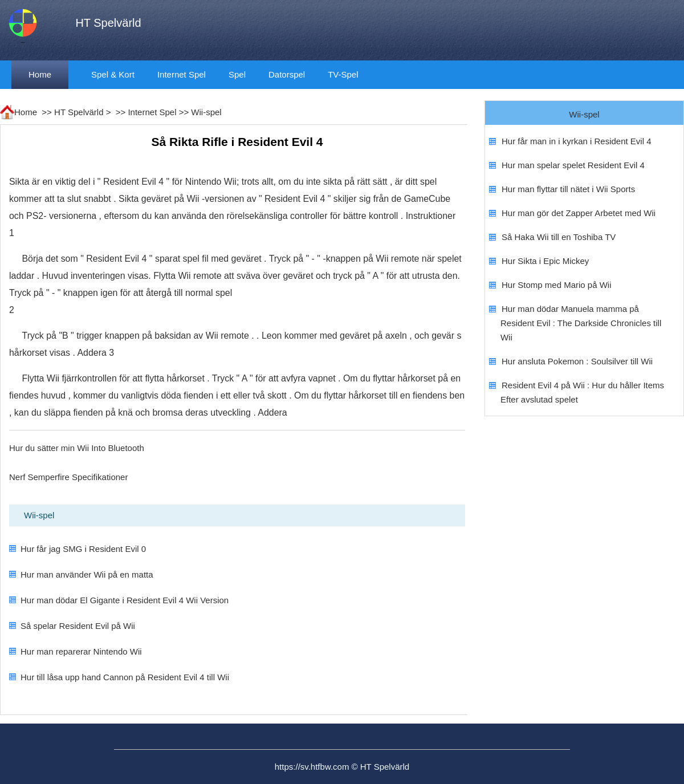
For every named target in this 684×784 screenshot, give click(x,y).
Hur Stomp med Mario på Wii (557, 285)
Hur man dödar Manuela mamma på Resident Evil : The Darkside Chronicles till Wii (581, 323)
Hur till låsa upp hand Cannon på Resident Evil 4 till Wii (125, 677)
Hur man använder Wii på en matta (87, 574)
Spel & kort (113, 74)
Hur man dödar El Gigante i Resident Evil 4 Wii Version (125, 600)
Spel (237, 74)
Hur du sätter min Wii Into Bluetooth (77, 448)
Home (40, 74)
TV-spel (343, 74)
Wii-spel (206, 112)
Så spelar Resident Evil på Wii (78, 626)
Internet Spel (182, 74)
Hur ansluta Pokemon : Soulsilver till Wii (577, 361)
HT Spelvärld (79, 112)
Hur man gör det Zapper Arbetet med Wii (579, 213)
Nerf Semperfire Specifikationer (68, 477)
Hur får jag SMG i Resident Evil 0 (83, 549)
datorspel (287, 74)
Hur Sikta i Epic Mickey (545, 261)
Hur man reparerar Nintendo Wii (81, 651)
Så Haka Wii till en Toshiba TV (559, 237)
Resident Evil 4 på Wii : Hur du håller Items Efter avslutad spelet (582, 392)
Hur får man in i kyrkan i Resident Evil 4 (577, 141)
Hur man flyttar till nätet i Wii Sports (568, 189)
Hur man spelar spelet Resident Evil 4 (573, 165)
